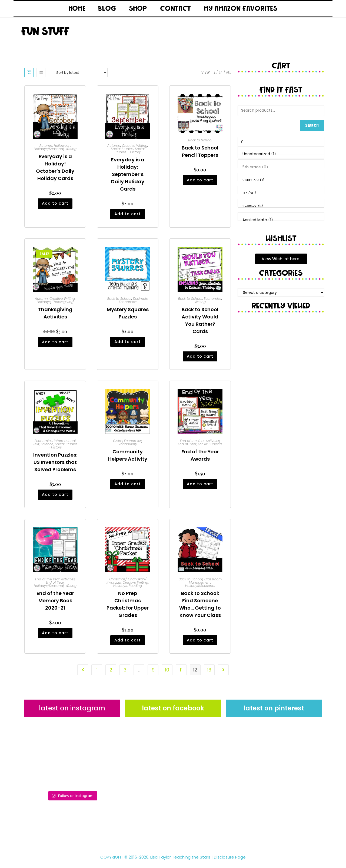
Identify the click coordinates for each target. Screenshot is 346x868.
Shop (138, 9)
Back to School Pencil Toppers (200, 151)
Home (77, 9)
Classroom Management (205, 584)
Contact (176, 9)
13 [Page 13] (209, 675)
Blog (107, 9)
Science (47, 446)
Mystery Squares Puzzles (128, 314)
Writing (71, 149)
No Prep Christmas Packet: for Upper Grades (128, 608)
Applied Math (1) (281, 220)
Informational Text (54, 445)
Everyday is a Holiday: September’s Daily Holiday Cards (128, 174)
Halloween (62, 146)
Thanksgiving (63, 303)
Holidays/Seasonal (49, 149)
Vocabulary (128, 446)
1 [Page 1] (97, 675)
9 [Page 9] (153, 675)
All (228, 72)
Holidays (44, 303)
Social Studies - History (130, 150)
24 (221, 72)
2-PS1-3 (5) (281, 207)
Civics (118, 443)
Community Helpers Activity (128, 458)
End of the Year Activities (200, 443)
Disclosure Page (230, 862)
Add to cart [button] (55, 205)
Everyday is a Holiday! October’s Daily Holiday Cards (55, 167)
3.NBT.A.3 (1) (281, 181)
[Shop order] (79, 72)
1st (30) (281, 194)
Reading (135, 589)
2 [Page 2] (111, 675)
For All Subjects (210, 446)
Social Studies (122, 149)
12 (214, 72)
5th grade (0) (281, 167)
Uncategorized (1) (281, 154)
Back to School (200, 140)
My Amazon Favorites (241, 9)
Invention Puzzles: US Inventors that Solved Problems (55, 465)
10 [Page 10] (167, 675)
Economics (128, 303)
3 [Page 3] (125, 675)
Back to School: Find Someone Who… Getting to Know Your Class (200, 608)
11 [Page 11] (181, 675)
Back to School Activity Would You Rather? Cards (200, 321)
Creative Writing (135, 146)
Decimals (140, 300)
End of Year (187, 446)
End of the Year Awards (200, 458)
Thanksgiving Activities (55, 314)
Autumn (46, 146)
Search (312, 126)
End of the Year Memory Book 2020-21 (55, 604)
